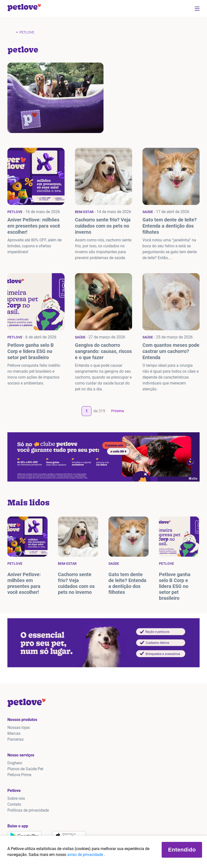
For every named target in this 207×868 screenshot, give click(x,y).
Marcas (14, 733)
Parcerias (16, 739)
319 (102, 411)
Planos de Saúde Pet (25, 769)
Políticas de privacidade (28, 810)
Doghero (15, 763)
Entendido (182, 850)
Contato (14, 804)
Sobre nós (16, 798)
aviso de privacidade (86, 855)
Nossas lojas (19, 727)
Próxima (118, 411)
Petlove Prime (19, 775)
